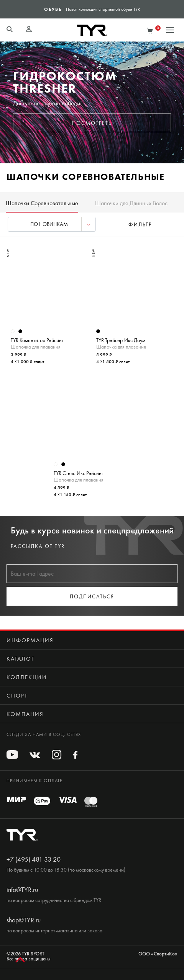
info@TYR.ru (22, 890)
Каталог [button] (21, 659)
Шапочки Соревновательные (42, 203)
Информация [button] (30, 640)
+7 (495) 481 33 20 (34, 859)
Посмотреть (92, 123)
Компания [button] (25, 714)
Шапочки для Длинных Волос (131, 203)
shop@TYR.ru (24, 920)
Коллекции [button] (27, 677)
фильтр (140, 225)
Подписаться (92, 597)
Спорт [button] (17, 696)
